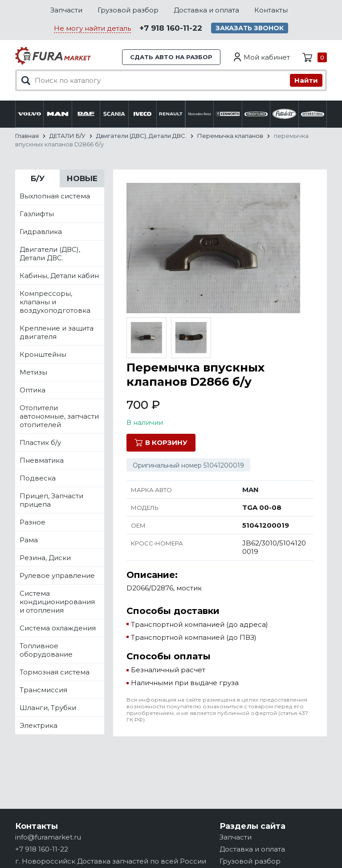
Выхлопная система (55, 196)
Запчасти (66, 10)
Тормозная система (55, 672)
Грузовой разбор (128, 10)
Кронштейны (43, 354)
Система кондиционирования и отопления (57, 602)
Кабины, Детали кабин (59, 276)
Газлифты (37, 214)
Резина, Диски (45, 558)
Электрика (39, 725)
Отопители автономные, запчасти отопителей (59, 416)
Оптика (33, 390)
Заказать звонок (250, 28)
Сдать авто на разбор (171, 57)
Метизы (33, 372)
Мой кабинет (267, 57)
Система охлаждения (58, 628)
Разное (33, 522)
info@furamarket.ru (48, 837)
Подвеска (38, 478)
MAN (250, 490)
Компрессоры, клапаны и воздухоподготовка (55, 302)
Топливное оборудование (46, 650)
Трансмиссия (43, 690)
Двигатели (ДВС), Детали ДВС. (50, 254)
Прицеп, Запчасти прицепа (51, 500)
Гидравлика (41, 232)
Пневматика (42, 460)
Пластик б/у (40, 442)
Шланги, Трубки (48, 708)
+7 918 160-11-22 (171, 28)
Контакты (271, 10)
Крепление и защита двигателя (57, 332)
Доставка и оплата (206, 10)
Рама (29, 540)
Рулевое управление (57, 575)
